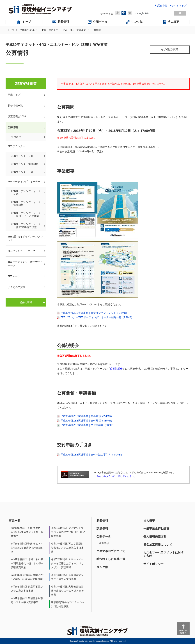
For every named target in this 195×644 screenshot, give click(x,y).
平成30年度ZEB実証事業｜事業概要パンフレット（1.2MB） (94, 313)
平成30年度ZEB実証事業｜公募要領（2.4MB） (87, 416)
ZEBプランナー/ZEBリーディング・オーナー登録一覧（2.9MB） (97, 317)
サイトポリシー (153, 564)
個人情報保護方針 (155, 537)
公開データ (104, 537)
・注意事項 (103, 543)
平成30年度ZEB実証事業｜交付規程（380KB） (87, 421)
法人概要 (149, 521)
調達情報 (102, 529)
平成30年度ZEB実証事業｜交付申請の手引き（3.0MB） (92, 455)
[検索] (154, 13)
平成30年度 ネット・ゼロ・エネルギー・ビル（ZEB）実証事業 (53, 30)
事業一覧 (15, 521)
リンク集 (102, 567)
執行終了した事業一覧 (111, 559)
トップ (11, 30)
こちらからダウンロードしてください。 (115, 476)
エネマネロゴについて (111, 551)
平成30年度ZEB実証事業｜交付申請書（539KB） (88, 425)
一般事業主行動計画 (156, 529)
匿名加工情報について (158, 545)
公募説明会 (116, 369)
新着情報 (102, 521)
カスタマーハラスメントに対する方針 (164, 554)
